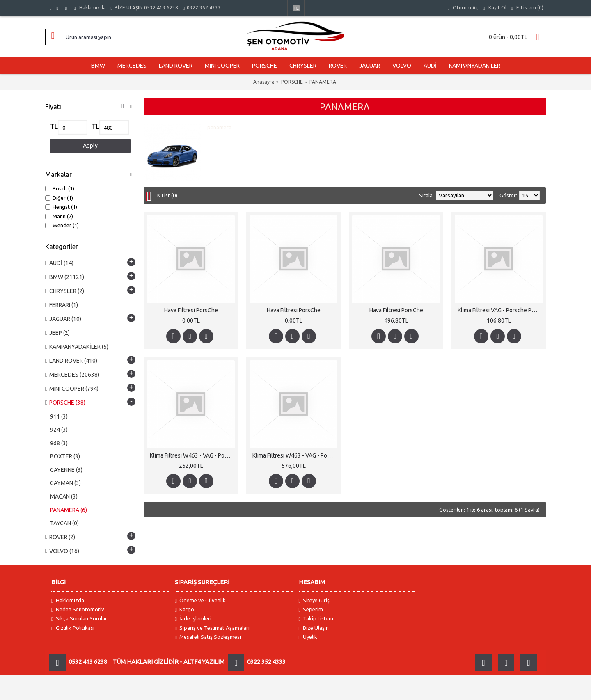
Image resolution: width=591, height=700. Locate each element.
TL (54, 126)
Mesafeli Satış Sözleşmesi (208, 637)
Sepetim (311, 610)
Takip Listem (316, 619)
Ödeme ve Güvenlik (200, 600)
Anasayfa (264, 82)
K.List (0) (167, 195)
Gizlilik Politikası (73, 628)
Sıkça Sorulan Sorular (79, 619)
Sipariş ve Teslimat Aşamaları (212, 628)
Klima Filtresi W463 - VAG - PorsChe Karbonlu (192, 455)
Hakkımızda (68, 600)
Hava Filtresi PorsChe (191, 310)
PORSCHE (292, 82)
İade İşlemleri (193, 619)
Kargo (184, 610)
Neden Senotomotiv (78, 610)
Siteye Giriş (314, 600)
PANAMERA (323, 82)
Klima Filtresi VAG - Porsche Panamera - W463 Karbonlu (500, 310)
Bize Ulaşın (314, 628)
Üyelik (308, 637)
